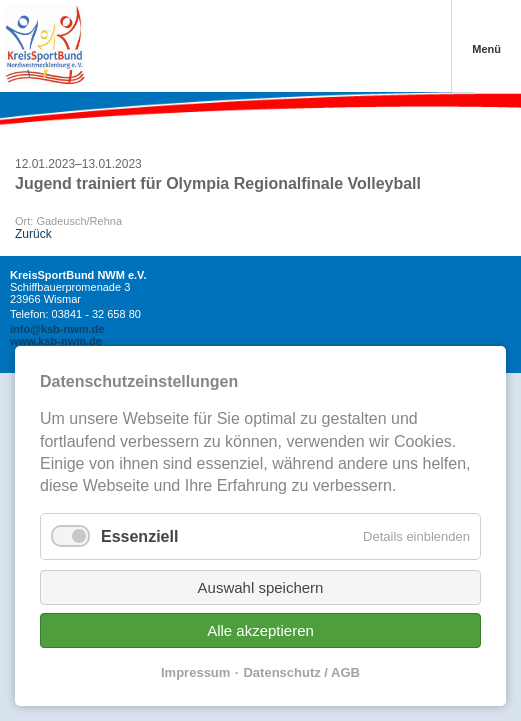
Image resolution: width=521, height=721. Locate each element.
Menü (486, 49)
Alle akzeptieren (260, 630)
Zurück (33, 234)
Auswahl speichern (261, 587)
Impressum (195, 672)
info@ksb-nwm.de (57, 329)
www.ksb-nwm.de (56, 341)
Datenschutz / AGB (301, 672)
